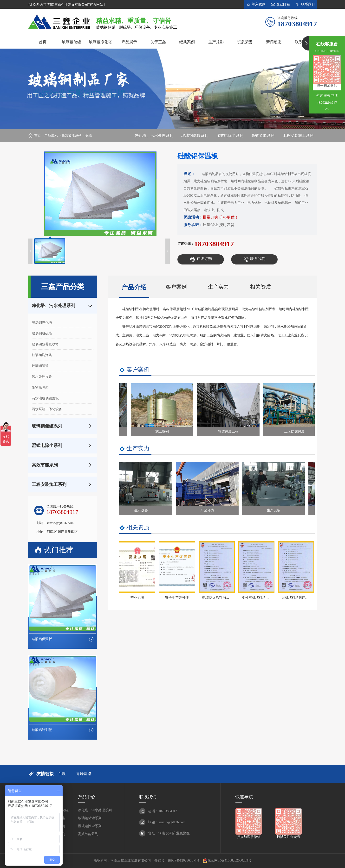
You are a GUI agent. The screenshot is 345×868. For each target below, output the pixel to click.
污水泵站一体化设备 (47, 409)
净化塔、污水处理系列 (154, 135)
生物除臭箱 (40, 387)
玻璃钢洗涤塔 (42, 355)
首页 (38, 135)
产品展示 (51, 135)
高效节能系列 (72, 135)
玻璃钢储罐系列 (195, 135)
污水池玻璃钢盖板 (45, 398)
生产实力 (218, 287)
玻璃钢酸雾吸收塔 (45, 344)
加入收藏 (256, 4)
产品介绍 (134, 287)
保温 (89, 135)
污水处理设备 (42, 377)
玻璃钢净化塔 (42, 323)
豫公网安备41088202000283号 (227, 861)
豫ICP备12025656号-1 (184, 860)
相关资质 (260, 287)
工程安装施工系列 (298, 135)
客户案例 (176, 287)
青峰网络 (84, 774)
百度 (62, 774)
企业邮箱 (280, 4)
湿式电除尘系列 (230, 135)
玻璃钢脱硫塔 (42, 333)
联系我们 (305, 4)
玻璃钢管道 (40, 366)
